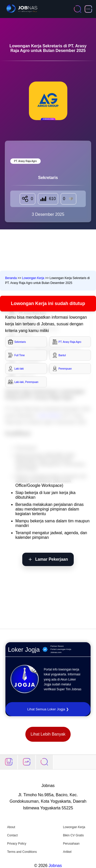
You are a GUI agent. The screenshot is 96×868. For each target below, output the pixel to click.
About (11, 827)
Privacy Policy (17, 844)
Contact (12, 835)
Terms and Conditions (22, 852)
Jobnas (55, 866)
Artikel (67, 852)
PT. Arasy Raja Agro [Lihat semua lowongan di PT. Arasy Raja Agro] (25, 161)
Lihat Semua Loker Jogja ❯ (48, 709)
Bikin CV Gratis (73, 835)
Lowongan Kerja (33, 278)
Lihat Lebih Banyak (48, 734)
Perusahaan (71, 844)
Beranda (11, 278)
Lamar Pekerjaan (51, 559)
